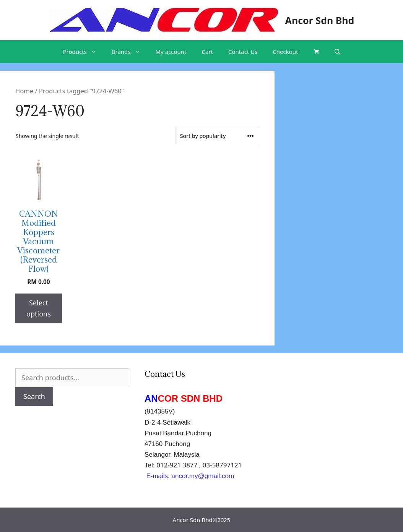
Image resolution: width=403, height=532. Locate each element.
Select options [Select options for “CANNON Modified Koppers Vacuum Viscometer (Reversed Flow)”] (39, 308)
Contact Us (243, 52)
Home (24, 91)
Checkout (285, 52)
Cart (208, 52)
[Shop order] (217, 136)
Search (34, 396)
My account (171, 52)
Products (83, 52)
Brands (130, 52)
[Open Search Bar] (337, 52)
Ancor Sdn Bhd (320, 20)
